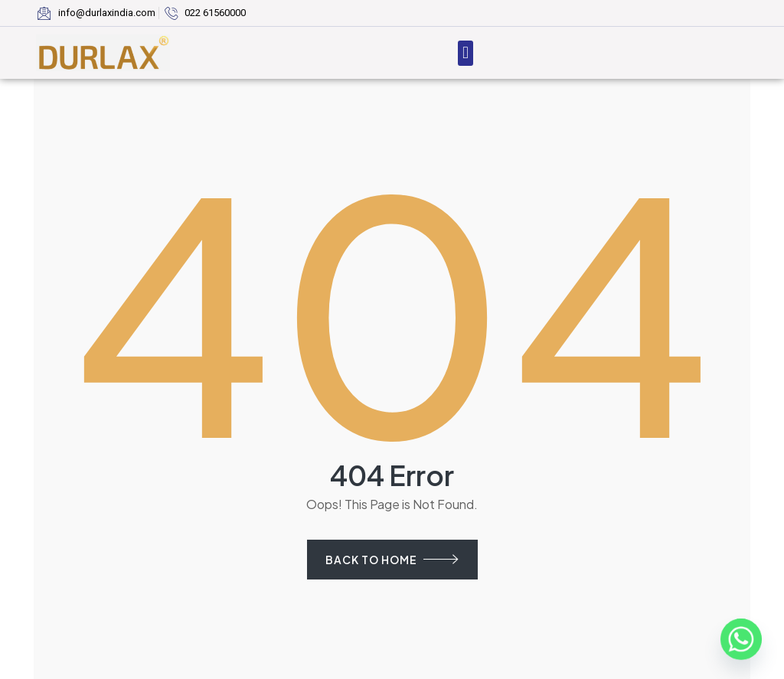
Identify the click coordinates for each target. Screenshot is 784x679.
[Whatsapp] (741, 639)
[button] (465, 53)
